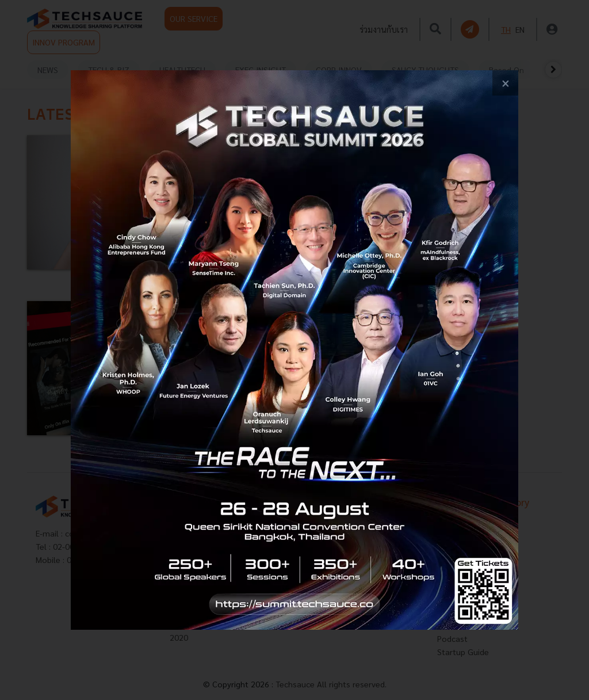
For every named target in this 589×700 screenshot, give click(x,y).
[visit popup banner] (294, 350)
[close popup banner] (505, 83)
